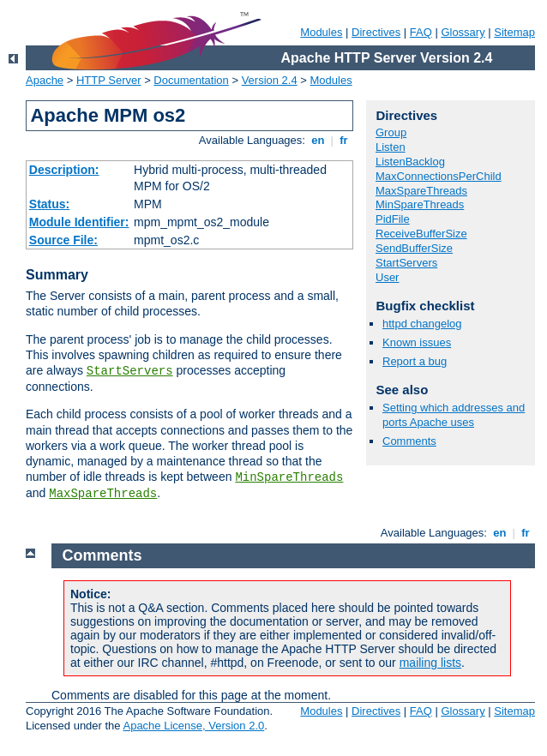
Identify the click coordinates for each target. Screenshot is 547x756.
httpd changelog (422, 324)
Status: (49, 204)
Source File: (63, 240)
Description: (64, 170)
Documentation (191, 80)
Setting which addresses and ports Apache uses (454, 415)
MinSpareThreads (289, 477)
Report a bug (415, 361)
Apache (45, 80)
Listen (391, 147)
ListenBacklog (410, 162)
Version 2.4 (270, 80)
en (318, 140)
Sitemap (514, 32)
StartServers (130, 371)
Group (391, 132)
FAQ (421, 32)
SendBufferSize (414, 248)
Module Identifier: (79, 222)
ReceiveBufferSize (421, 234)
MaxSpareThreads (103, 494)
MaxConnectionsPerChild (439, 176)
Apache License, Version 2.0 (193, 726)
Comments (409, 441)
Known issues (417, 342)
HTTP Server (109, 80)
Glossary (463, 32)
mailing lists (430, 663)
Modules (321, 32)
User (387, 277)
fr (344, 140)
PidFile (393, 219)
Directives (376, 32)
